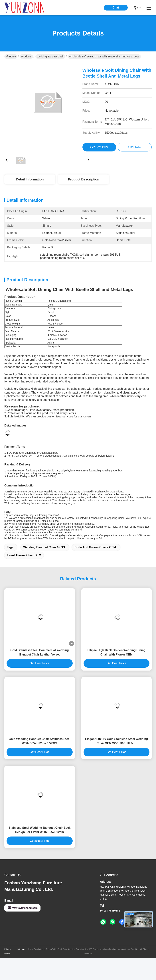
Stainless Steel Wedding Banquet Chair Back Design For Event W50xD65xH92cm (39, 830)
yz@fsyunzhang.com (22, 908)
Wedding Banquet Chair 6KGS (44, 547)
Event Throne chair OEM (24, 555)
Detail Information (30, 179)
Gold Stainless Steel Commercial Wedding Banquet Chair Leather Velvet (40, 652)
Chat (116, 8)
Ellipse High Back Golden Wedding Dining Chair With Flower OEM (116, 652)
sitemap (21, 949)
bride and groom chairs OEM (95, 547)
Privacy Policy (8, 951)
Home (11, 57)
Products (26, 57)
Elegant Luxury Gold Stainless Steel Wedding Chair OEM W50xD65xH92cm (116, 741)
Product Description (84, 179)
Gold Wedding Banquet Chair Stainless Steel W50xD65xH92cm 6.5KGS (39, 741)
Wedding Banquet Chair (50, 57)
